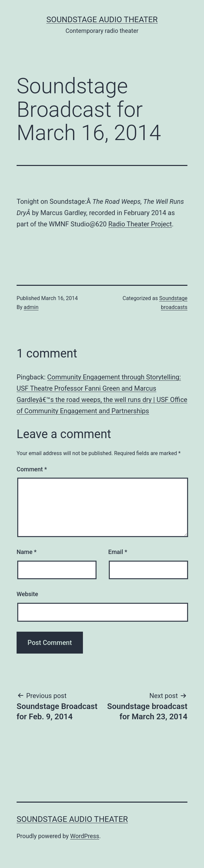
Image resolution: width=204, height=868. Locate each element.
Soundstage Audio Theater (102, 20)
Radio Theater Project (140, 224)
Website (27, 594)
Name (27, 552)
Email (118, 552)
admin (31, 307)
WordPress (85, 836)
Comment (32, 469)
